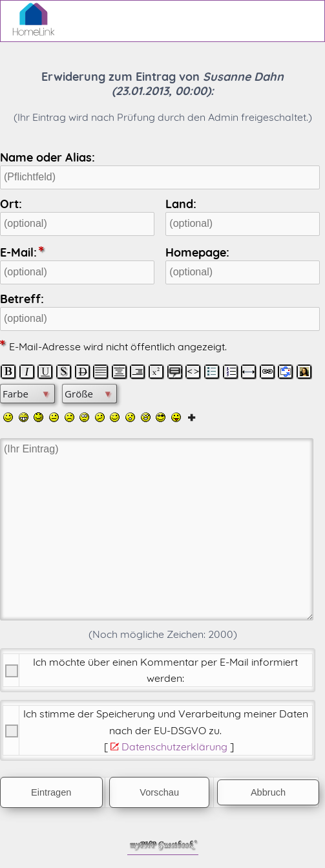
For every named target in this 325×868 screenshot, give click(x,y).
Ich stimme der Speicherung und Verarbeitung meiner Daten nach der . (166, 722)
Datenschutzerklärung (174, 746)
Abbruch (268, 792)
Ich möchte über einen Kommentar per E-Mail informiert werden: (165, 670)
